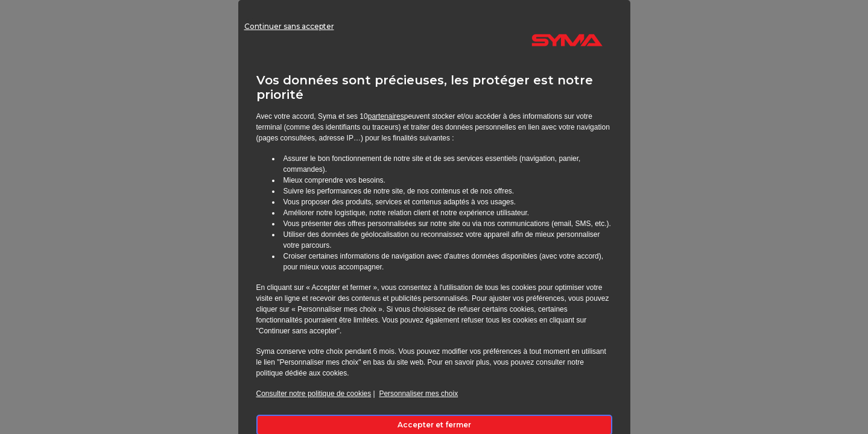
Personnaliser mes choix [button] (418, 394)
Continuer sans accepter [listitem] (310, 45)
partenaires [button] (386, 116)
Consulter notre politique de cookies (314, 394)
